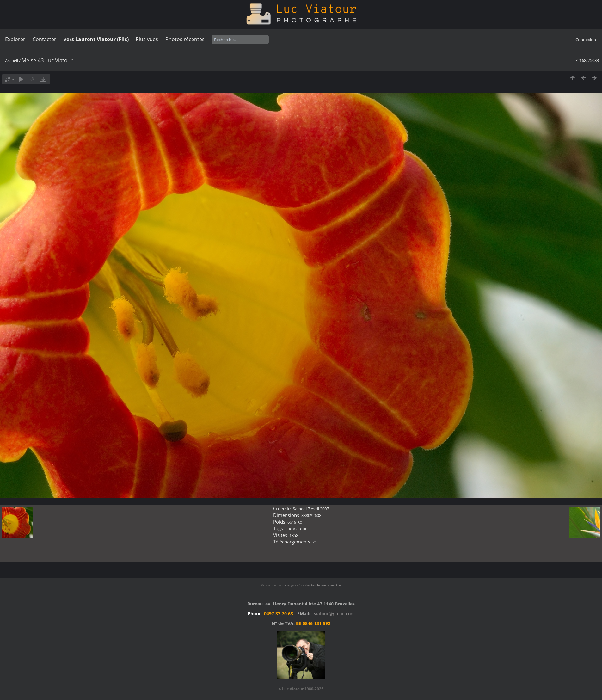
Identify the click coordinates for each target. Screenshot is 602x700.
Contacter (44, 39)
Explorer (15, 39)
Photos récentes (185, 39)
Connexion (586, 40)
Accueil (12, 61)
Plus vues (147, 39)
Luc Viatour (296, 529)
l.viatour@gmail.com (333, 614)
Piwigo (290, 585)
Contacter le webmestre (320, 585)
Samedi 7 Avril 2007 (311, 509)
